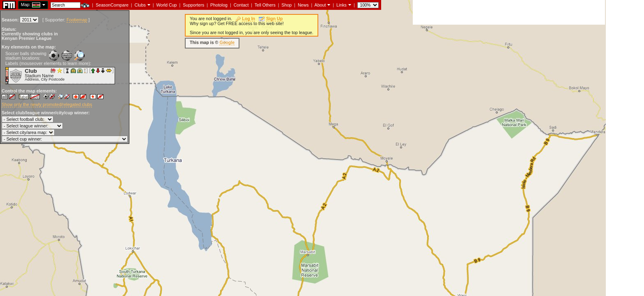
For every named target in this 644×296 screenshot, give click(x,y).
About (320, 5)
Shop (286, 5)
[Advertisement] (509, 12)
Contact (241, 5)
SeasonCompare (112, 5)
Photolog (219, 5)
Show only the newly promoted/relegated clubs (47, 104)
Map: (26, 5)
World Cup (166, 5)
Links (342, 5)
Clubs (140, 5)
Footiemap (77, 20)
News (303, 5)
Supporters (193, 5)
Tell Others (265, 5)
